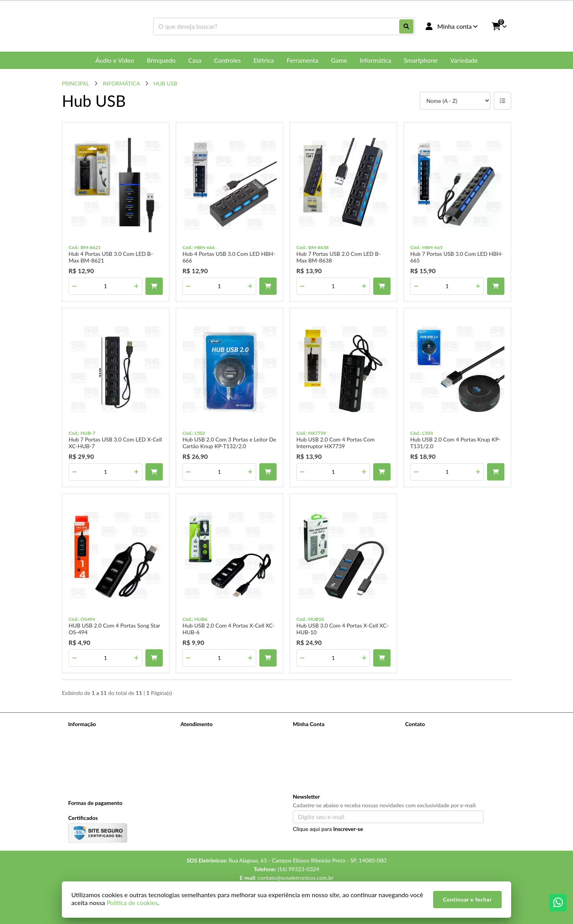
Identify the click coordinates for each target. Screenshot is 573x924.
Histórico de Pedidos (318, 744)
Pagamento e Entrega (94, 755)
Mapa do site (196, 744)
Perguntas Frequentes (95, 744)
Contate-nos (195, 734)
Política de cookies (91, 775)
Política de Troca (88, 765)
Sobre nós (80, 734)
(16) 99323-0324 (437, 735)
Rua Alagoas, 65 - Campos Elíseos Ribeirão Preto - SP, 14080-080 (457, 763)
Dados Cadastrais (314, 734)
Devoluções (195, 755)
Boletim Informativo (317, 755)
